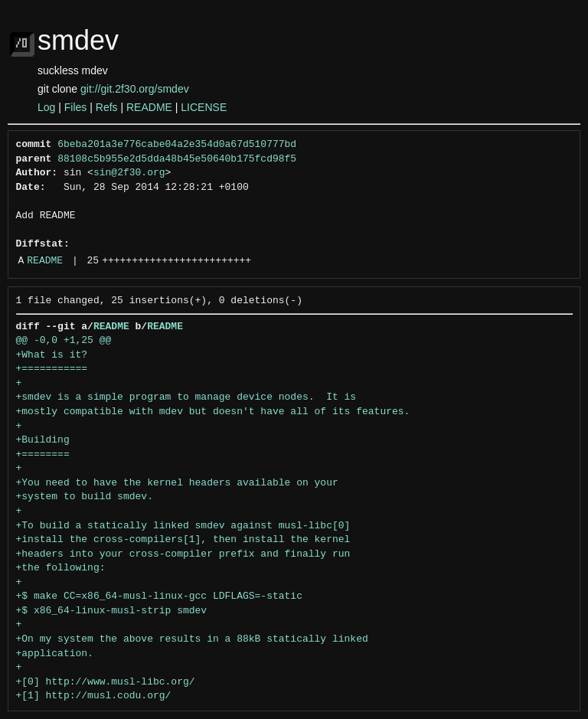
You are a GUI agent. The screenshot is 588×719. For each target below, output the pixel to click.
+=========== (52, 369)
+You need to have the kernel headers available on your (177, 483)
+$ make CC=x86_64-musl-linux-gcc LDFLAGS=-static (159, 596)
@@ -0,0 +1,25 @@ (64, 341)
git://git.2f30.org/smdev (135, 89)
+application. (55, 654)
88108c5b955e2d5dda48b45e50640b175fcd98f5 (177, 159)
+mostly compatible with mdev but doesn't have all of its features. (213, 412)
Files (76, 107)
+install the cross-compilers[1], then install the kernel (183, 540)
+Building (43, 440)
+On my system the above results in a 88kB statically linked (192, 639)
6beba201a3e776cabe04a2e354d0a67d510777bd (177, 145)
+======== (43, 455)
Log (46, 107)
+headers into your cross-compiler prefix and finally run (183, 554)
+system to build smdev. (85, 497)
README (149, 107)
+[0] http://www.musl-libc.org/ (106, 682)
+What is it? (52, 355)
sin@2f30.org (129, 173)
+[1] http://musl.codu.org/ (94, 696)
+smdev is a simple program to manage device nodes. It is (186, 397)
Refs (107, 107)
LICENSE (204, 107)
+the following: (61, 568)
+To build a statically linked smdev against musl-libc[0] (183, 526)
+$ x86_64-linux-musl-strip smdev (112, 611)
